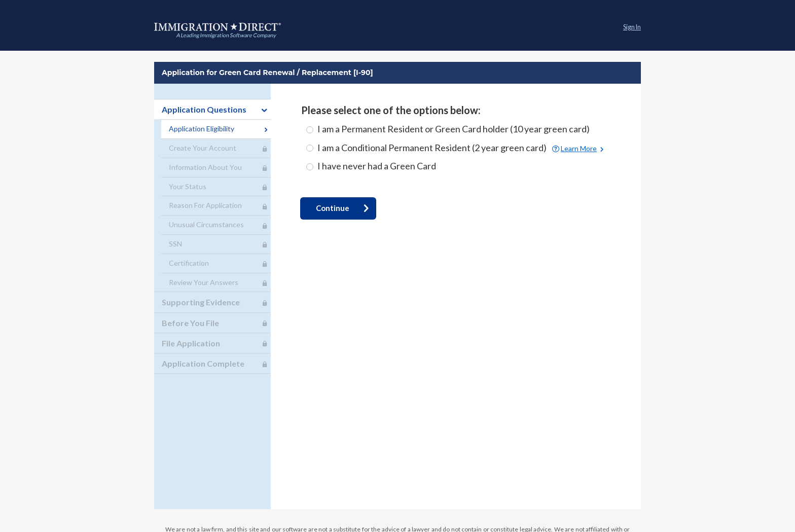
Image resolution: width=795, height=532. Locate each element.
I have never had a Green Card (377, 166)
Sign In (632, 27)
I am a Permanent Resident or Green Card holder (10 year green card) (454, 129)
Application (218, 30)
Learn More (579, 149)
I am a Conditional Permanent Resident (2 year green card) (433, 148)
